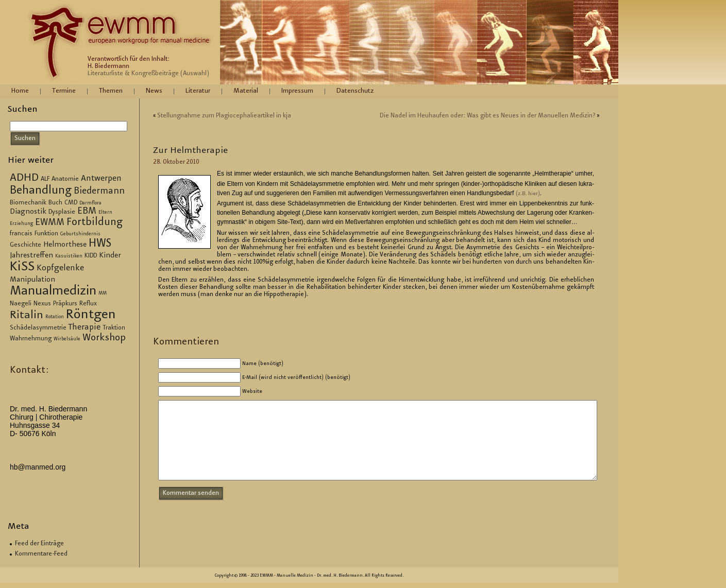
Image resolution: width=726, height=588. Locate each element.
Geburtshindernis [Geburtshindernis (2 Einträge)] (80, 234)
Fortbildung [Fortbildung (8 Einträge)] (95, 223)
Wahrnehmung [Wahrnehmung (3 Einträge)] (31, 339)
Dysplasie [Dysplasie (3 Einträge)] (62, 212)
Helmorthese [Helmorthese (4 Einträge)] (65, 245)
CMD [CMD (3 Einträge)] (71, 203)
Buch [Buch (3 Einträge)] (55, 203)
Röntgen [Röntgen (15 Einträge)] (91, 315)
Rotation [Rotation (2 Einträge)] (55, 317)
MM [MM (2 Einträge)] (103, 293)
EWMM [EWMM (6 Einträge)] (50, 223)
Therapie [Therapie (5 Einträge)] (85, 328)
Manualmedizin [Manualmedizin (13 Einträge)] (53, 291)
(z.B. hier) (528, 194)
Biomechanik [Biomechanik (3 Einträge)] (28, 203)
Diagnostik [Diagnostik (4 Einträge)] (28, 212)
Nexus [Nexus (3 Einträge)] (42, 304)
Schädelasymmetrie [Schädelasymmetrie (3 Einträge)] (38, 328)
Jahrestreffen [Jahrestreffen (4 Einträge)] (31, 256)
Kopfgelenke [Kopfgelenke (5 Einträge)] (60, 269)
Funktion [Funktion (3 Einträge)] (46, 234)
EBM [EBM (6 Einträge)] (87, 212)
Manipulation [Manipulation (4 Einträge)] (32, 280)
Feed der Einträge (39, 544)
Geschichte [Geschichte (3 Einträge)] (26, 245)
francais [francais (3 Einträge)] (21, 234)
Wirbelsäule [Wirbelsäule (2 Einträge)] (67, 339)
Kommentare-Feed (41, 554)
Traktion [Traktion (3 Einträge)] (114, 328)
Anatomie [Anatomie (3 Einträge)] (65, 179)
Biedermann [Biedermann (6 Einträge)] (99, 192)
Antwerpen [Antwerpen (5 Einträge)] (101, 179)
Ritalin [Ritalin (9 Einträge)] (27, 316)
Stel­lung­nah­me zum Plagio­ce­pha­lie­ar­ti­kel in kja (224, 116)
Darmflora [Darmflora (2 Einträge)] (90, 203)
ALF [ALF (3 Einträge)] (45, 179)
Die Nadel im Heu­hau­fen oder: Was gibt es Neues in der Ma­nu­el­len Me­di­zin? (487, 116)
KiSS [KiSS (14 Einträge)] (22, 267)
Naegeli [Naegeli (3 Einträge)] (21, 304)
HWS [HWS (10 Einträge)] (100, 244)
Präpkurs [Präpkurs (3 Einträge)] (65, 304)
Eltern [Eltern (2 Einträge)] (105, 213)
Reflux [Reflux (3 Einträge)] (88, 304)
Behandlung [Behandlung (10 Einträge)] (41, 191)
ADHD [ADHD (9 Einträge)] (24, 178)
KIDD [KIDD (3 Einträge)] (91, 256)
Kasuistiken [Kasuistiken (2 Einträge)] (69, 256)
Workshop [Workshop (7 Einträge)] (104, 338)
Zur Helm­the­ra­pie (190, 151)
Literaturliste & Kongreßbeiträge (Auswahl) (148, 74)
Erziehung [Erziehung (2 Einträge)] (21, 224)
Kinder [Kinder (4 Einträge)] (110, 256)
